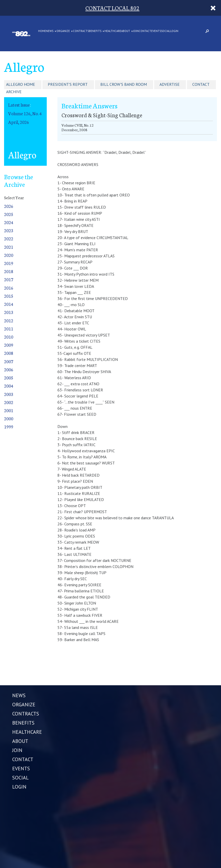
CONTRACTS (81, 31)
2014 (9, 304)
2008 (9, 353)
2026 (9, 206)
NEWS (50, 31)
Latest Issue (19, 105)
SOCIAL (166, 31)
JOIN (136, 31)
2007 (9, 361)
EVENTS (156, 31)
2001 (9, 410)
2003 (9, 394)
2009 (9, 345)
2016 (9, 288)
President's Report (68, 84)
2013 (9, 312)
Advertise (170, 84)
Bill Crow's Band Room (124, 84)
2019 (9, 263)
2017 (9, 279)
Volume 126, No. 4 (25, 113)
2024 (9, 222)
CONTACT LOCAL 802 (112, 8)
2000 (9, 418)
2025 (9, 214)
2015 (9, 296)
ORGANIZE (63, 31)
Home (42, 31)
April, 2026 (19, 122)
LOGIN (174, 31)
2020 (9, 255)
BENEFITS (95, 31)
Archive (14, 92)
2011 (9, 329)
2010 (9, 337)
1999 (9, 427)
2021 (9, 247)
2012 (9, 320)
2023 (9, 230)
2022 (9, 238)
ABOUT (126, 31)
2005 (9, 378)
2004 (9, 386)
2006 (9, 369)
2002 (9, 402)
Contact (201, 84)
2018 (9, 271)
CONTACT (145, 31)
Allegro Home (21, 84)
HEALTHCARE (113, 31)
